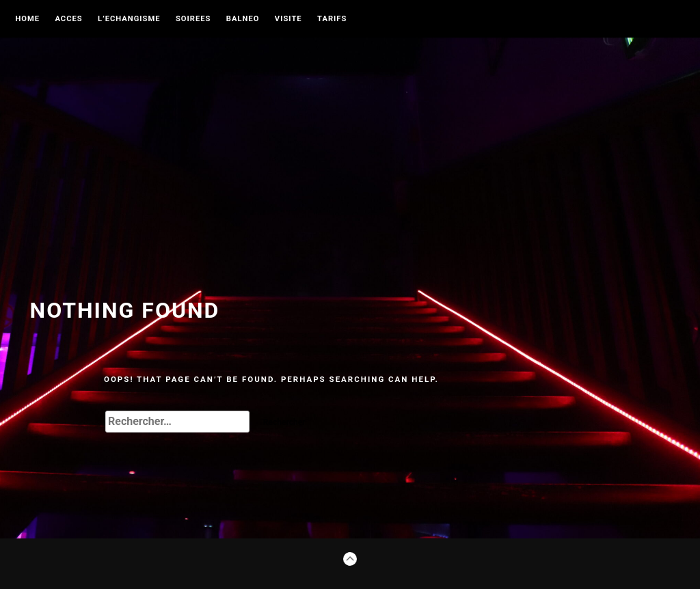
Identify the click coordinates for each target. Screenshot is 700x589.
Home (27, 19)
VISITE (288, 19)
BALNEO (243, 19)
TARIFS (332, 19)
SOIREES (193, 19)
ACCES (68, 19)
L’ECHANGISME (129, 19)
